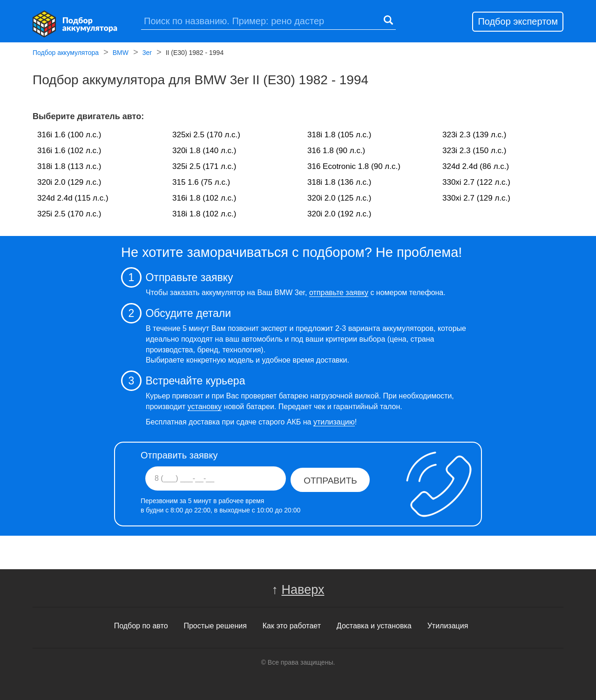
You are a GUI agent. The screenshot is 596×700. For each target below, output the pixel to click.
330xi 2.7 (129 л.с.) (476, 198)
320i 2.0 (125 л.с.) (339, 198)
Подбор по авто (141, 626)
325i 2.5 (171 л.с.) (204, 166)
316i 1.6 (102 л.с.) (69, 151)
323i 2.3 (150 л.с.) (474, 151)
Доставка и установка (374, 626)
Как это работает (292, 626)
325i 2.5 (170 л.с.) (69, 214)
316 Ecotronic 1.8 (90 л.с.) (354, 166)
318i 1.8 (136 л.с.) (339, 182)
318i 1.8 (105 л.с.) (339, 135)
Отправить (330, 481)
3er (147, 54)
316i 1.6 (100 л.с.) (69, 135)
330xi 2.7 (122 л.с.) (476, 182)
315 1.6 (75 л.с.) (201, 182)
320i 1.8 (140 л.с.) (204, 151)
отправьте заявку (339, 293)
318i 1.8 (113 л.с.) (69, 166)
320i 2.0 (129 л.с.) (69, 182)
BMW (121, 54)
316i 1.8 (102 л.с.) (204, 198)
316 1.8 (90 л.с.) (336, 151)
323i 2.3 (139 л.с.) (474, 135)
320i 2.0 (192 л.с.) (339, 214)
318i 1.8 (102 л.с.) (204, 214)
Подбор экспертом (518, 21)
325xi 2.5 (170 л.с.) (206, 135)
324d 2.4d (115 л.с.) (73, 198)
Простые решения (215, 626)
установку (205, 407)
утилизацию (334, 422)
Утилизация (448, 626)
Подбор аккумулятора (66, 54)
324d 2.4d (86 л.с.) (476, 166)
